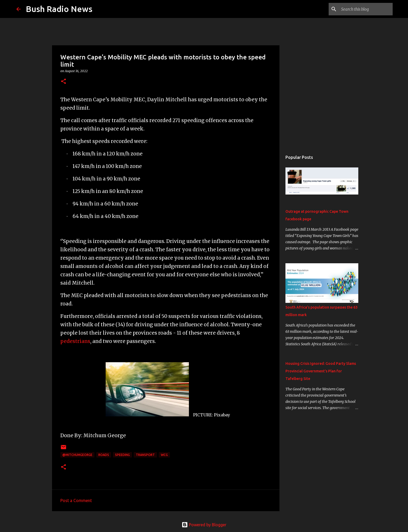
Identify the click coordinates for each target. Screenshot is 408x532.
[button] (63, 82)
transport (145, 455)
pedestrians (75, 341)
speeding (122, 455)
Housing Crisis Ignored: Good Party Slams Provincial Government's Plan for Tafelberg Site (321, 371)
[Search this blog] (365, 9)
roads (104, 455)
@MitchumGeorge (77, 455)
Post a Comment (76, 500)
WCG (164, 455)
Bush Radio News (59, 9)
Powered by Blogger (204, 525)
